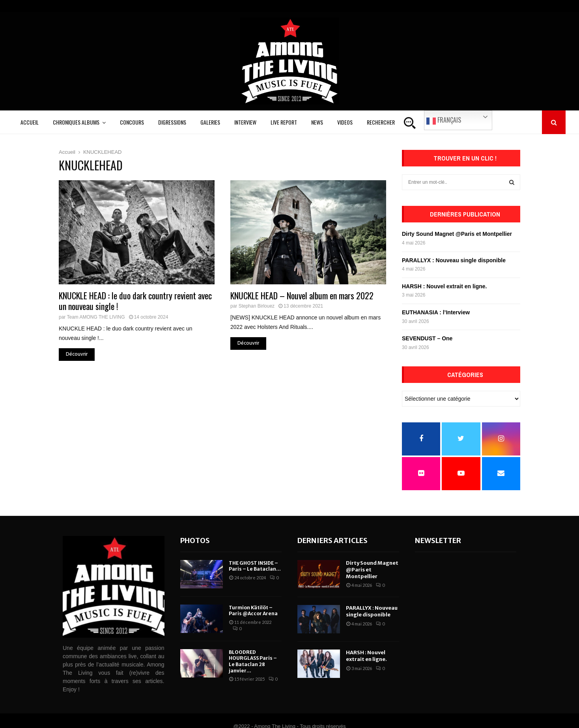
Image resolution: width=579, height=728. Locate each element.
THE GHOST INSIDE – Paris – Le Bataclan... (255, 566)
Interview (245, 122)
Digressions (172, 122)
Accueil (30, 122)
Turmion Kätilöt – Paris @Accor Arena (253, 611)
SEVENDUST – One (427, 338)
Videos (345, 122)
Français (444, 120)
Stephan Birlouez (257, 306)
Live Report (284, 122)
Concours (132, 122)
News (317, 122)
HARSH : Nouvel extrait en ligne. (444, 286)
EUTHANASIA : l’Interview (436, 312)
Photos (195, 540)
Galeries (210, 122)
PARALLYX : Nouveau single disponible (454, 260)
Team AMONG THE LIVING (96, 317)
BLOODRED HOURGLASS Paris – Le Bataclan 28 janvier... (253, 661)
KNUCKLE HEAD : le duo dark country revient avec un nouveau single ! (135, 301)
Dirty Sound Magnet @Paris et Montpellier (457, 234)
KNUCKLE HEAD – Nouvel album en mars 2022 (302, 295)
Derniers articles (332, 540)
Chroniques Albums (76, 122)
